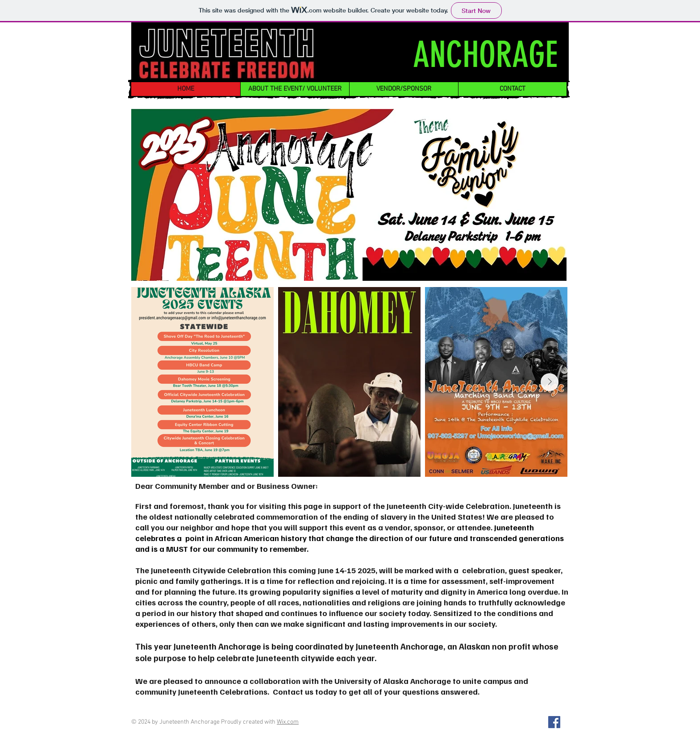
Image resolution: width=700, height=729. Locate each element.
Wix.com (288, 722)
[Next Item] (550, 382)
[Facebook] (554, 722)
